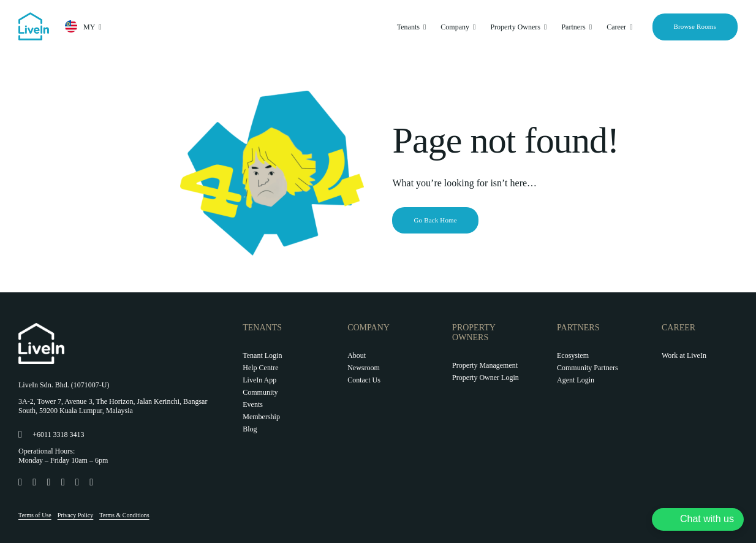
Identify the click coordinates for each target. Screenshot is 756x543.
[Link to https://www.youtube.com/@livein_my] (90, 482)
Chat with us (707, 519)
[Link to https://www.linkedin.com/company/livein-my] (62, 482)
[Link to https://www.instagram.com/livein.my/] (33, 482)
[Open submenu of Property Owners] (543, 27)
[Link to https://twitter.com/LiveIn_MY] (76, 482)
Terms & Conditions (124, 515)
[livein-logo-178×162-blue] (34, 17)
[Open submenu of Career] (629, 27)
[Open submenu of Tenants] (423, 27)
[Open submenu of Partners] (589, 27)
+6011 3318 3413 (58, 435)
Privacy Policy (76, 515)
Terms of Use (35, 515)
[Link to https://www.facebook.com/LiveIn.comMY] (19, 482)
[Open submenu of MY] (98, 27)
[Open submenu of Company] (472, 27)
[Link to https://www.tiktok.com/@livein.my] (47, 482)
